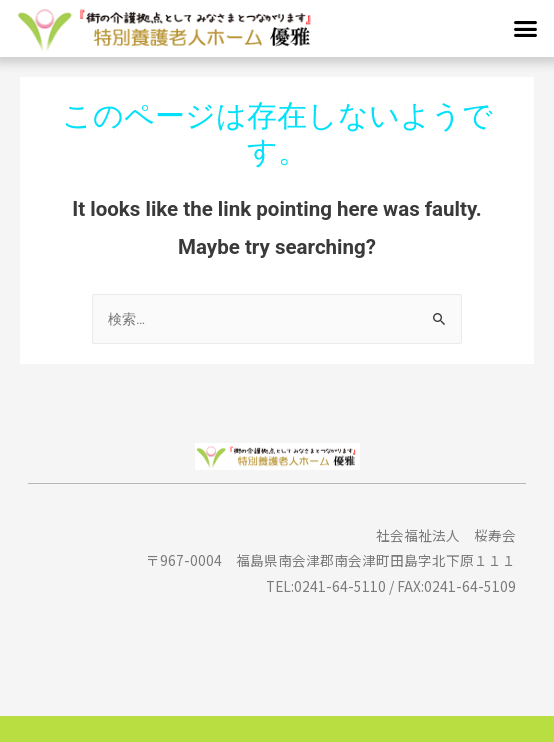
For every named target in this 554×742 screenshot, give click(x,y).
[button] (525, 29)
